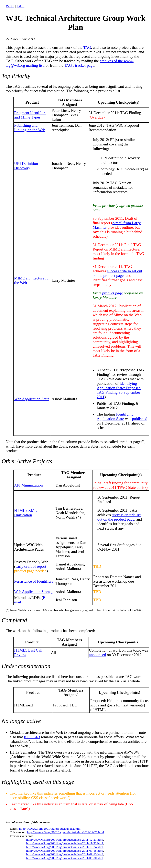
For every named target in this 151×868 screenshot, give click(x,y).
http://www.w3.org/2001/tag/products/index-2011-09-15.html (65, 851)
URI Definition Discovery (26, 166)
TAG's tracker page (79, 65)
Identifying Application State (115, 416)
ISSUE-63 (32, 737)
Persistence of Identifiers (34, 581)
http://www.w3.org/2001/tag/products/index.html (50, 829)
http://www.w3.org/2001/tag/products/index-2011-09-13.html (65, 854)
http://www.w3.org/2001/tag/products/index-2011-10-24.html (65, 847)
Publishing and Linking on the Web (30, 128)
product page (112, 293)
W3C (10, 6)
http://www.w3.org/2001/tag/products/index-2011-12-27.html (66, 832)
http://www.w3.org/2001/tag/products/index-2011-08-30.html (65, 858)
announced (98, 655)
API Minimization (29, 485)
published (140, 419)
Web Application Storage (34, 592)
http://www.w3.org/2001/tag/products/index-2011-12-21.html (65, 840)
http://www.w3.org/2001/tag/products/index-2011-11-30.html (65, 843)
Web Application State (32, 399)
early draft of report (31, 566)
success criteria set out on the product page (117, 273)
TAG (21, 6)
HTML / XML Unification (26, 513)
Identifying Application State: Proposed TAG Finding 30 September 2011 (119, 390)
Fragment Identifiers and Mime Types (30, 115)
